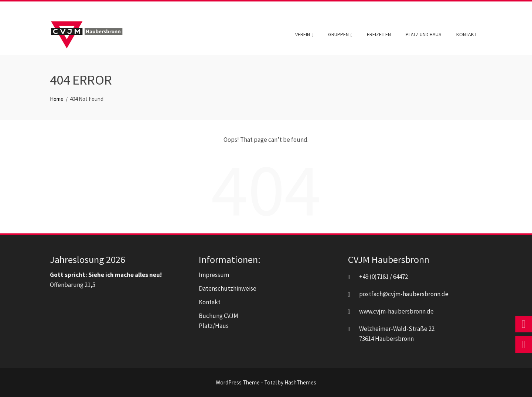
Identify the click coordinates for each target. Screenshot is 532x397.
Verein (304, 35)
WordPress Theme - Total (246, 382)
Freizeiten (379, 34)
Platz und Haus (424, 34)
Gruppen (340, 35)
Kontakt (466, 34)
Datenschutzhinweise (228, 288)
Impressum (214, 275)
